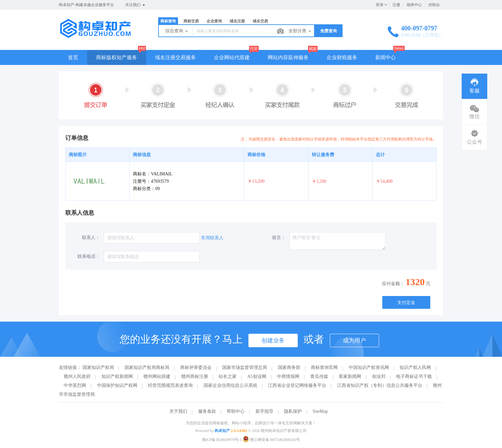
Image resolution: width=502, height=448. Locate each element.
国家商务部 (289, 368)
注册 (396, 5)
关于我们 (178, 411)
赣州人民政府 (77, 376)
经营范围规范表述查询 (170, 385)
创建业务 (273, 340)
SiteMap (320, 411)
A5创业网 (257, 376)
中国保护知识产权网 (117, 385)
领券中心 (414, 5)
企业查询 (214, 21)
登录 (380, 5)
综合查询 (177, 31)
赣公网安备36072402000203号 (271, 440)
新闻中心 (385, 57)
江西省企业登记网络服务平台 (297, 385)
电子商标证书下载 (414, 376)
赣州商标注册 (195, 376)
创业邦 (379, 376)
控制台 (434, 5)
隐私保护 (293, 411)
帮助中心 (236, 411)
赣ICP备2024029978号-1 (222, 440)
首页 (73, 57)
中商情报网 (288, 376)
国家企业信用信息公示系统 (231, 385)
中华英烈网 (75, 385)
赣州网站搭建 (157, 376)
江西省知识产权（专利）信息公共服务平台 (380, 385)
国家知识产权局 (98, 368)
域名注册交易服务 (175, 57)
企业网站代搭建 (232, 57)
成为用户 (354, 340)
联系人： (91, 238)
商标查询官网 (324, 368)
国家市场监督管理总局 (245, 368)
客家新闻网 (350, 376)
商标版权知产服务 (117, 57)
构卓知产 (222, 431)
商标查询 (168, 21)
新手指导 (264, 411)
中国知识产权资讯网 (369, 368)
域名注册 (237, 21)
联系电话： (89, 256)
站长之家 (228, 376)
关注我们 (136, 5)
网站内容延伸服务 (288, 57)
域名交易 (260, 21)
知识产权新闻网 (117, 376)
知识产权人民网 (415, 368)
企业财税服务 (342, 57)
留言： (279, 238)
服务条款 (207, 411)
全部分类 (300, 31)
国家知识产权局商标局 (147, 368)
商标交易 (191, 21)
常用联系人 (212, 238)
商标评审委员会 (196, 368)
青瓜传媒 (319, 376)
